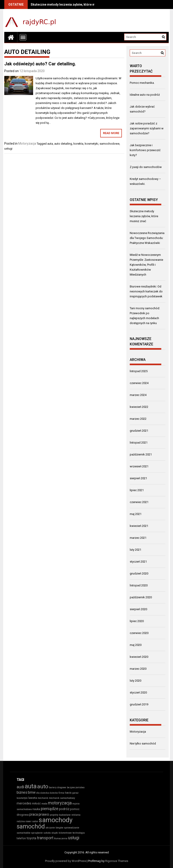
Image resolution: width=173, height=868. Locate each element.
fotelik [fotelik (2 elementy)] (68, 793)
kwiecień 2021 (139, 526)
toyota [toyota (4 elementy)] (31, 838)
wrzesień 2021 (139, 466)
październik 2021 (141, 454)
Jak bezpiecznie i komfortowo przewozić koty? (145, 150)
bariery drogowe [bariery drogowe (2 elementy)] (58, 787)
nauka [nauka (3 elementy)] (36, 809)
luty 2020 (135, 681)
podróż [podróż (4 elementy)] (64, 809)
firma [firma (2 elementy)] (61, 793)
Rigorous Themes (117, 861)
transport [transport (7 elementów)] (45, 838)
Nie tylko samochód (143, 743)
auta (50, 144)
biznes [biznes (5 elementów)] (22, 792)
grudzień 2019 (139, 704)
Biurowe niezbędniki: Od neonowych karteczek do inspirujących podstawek (146, 291)
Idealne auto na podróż (145, 95)
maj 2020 (136, 645)
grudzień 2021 (139, 431)
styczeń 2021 (138, 562)
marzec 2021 (138, 538)
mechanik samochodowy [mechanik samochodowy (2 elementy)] (62, 798)
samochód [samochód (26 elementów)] (31, 826)
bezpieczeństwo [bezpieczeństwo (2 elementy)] (76, 787)
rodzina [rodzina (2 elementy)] (21, 821)
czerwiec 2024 (139, 383)
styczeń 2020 (138, 692)
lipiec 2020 (137, 621)
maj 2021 (136, 514)
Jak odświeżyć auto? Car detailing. (40, 64)
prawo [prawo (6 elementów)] (44, 814)
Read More (111, 133)
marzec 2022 (138, 419)
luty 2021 (135, 550)
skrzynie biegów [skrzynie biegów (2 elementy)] (54, 828)
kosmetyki (91, 144)
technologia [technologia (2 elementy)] (79, 833)
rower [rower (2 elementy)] (28, 821)
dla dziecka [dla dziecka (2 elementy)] (43, 793)
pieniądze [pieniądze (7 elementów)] (50, 809)
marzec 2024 (138, 395)
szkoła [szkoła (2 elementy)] (47, 833)
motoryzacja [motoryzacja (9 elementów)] (60, 803)
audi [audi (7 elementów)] (20, 787)
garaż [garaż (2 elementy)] (75, 793)
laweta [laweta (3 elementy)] (33, 798)
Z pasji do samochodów (146, 167)
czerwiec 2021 (139, 502)
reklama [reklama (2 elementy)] (76, 815)
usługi (8, 149)
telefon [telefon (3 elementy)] (21, 838)
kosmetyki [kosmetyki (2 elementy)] (22, 798)
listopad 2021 (139, 443)
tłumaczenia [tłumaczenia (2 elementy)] (61, 838)
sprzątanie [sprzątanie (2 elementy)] (37, 833)
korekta (78, 144)
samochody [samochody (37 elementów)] (56, 820)
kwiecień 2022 (139, 407)
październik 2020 (141, 597)
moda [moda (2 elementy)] (44, 804)
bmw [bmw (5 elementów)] (32, 792)
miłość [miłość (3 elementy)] (36, 803)
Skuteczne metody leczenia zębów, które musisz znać (71, 4)
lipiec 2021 (137, 490)
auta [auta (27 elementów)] (31, 786)
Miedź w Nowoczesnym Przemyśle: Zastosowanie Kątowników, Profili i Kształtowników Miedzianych (146, 265)
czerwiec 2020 (139, 633)
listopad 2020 (139, 585)
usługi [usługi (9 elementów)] (74, 838)
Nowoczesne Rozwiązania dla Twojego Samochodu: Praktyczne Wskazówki (147, 238)
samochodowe (109, 144)
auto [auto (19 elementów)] (43, 786)
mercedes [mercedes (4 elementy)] (24, 803)
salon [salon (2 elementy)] (35, 821)
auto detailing (63, 144)
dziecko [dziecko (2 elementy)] (54, 793)
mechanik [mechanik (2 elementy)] (43, 798)
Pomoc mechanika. (142, 83)
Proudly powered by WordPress (66, 861)
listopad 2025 (139, 371)
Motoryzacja (27, 144)
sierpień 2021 (138, 478)
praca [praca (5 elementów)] (34, 814)
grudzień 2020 (139, 573)
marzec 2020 (138, 669)
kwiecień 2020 (139, 657)
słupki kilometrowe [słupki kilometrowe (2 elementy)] (62, 833)
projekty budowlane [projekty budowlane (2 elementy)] (60, 815)
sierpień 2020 (138, 609)
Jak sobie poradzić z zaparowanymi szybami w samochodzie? (147, 128)
